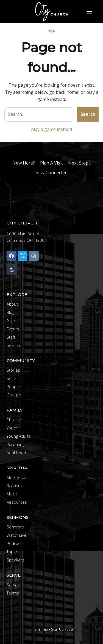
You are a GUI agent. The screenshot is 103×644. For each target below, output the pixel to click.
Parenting (16, 444)
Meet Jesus (17, 477)
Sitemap (41, 629)
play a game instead (51, 129)
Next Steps (79, 163)
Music (12, 494)
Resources (17, 502)
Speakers (16, 560)
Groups (14, 395)
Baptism (14, 486)
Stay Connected (52, 172)
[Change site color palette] (12, 270)
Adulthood (16, 453)
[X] (23, 256)
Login (71, 629)
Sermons (15, 527)
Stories (13, 370)
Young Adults (19, 436)
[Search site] (39, 114)
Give (11, 320)
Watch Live (16, 535)
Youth (12, 428)
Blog (10, 312)
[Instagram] (34, 256)
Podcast (14, 543)
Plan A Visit (51, 163)
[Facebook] (11, 256)
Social (12, 378)
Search (88, 114)
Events (13, 329)
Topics (12, 552)
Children (14, 420)
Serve (12, 585)
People (13, 387)
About (12, 304)
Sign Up (57, 629)
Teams (13, 593)
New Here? (24, 163)
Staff (11, 337)
